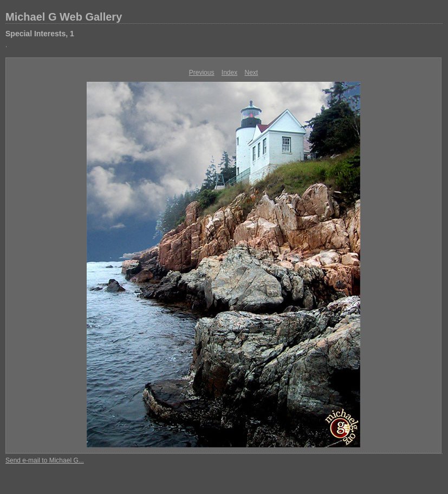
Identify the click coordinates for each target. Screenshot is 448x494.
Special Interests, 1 (40, 34)
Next (252, 73)
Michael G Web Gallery (64, 17)
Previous (202, 73)
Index (229, 73)
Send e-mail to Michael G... (45, 460)
